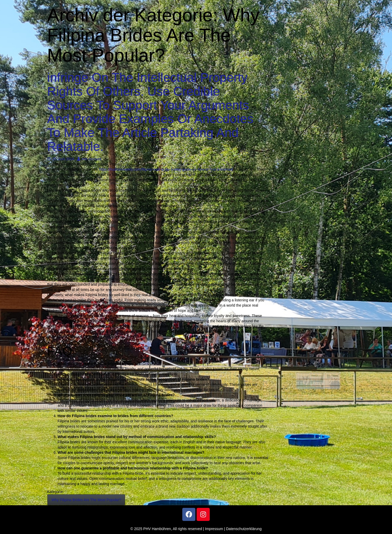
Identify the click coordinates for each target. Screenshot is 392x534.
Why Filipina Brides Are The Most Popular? (86, 500)
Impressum (214, 529)
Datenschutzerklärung (244, 529)
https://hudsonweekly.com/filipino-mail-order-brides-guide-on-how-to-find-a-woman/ (166, 169)
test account (89, 159)
